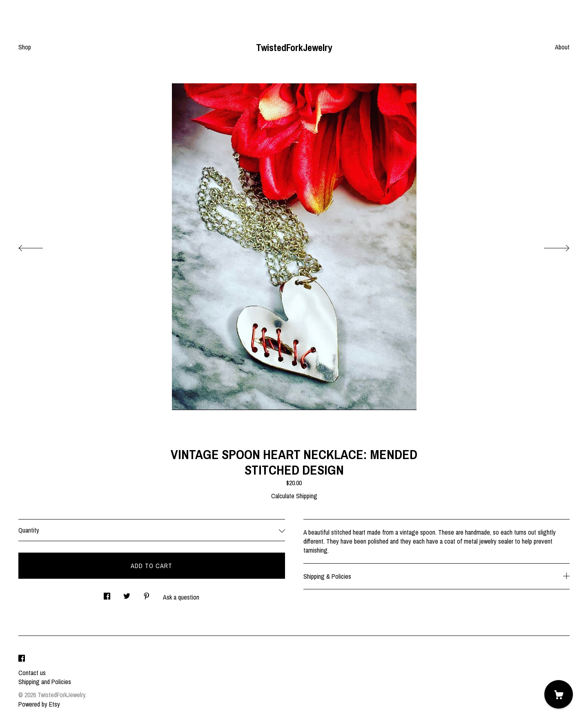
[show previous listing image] (39, 246)
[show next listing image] (549, 246)
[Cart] (559, 694)
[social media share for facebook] (107, 594)
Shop (25, 47)
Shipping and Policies (45, 682)
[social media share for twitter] (127, 594)
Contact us (32, 673)
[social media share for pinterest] (147, 594)
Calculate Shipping (294, 496)
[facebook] (22, 659)
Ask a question (181, 597)
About (562, 47)
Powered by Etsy (39, 704)
